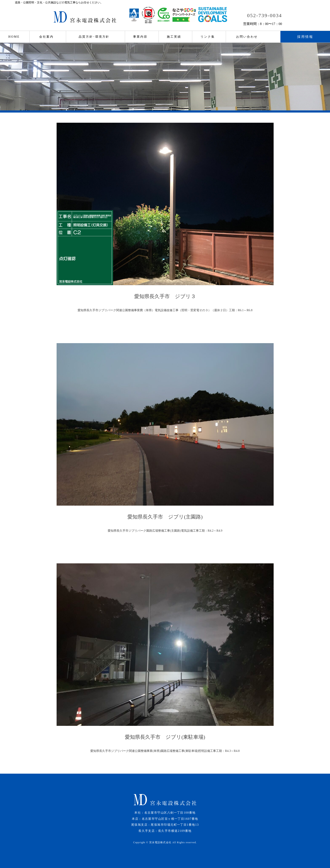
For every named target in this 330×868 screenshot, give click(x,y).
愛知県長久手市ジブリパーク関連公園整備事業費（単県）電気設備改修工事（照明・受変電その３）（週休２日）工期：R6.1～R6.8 (165, 310)
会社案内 (46, 37)
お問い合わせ (247, 37)
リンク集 (208, 37)
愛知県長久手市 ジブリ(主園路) (165, 517)
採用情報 (305, 37)
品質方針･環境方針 (94, 37)
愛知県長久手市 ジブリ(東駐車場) (165, 737)
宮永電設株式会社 (160, 842)
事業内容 (140, 37)
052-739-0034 (265, 15)
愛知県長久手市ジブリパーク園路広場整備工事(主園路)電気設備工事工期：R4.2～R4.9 (165, 531)
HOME (14, 37)
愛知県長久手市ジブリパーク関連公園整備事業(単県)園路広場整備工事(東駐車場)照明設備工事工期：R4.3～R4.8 (165, 751)
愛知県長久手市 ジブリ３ (165, 296)
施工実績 (174, 37)
